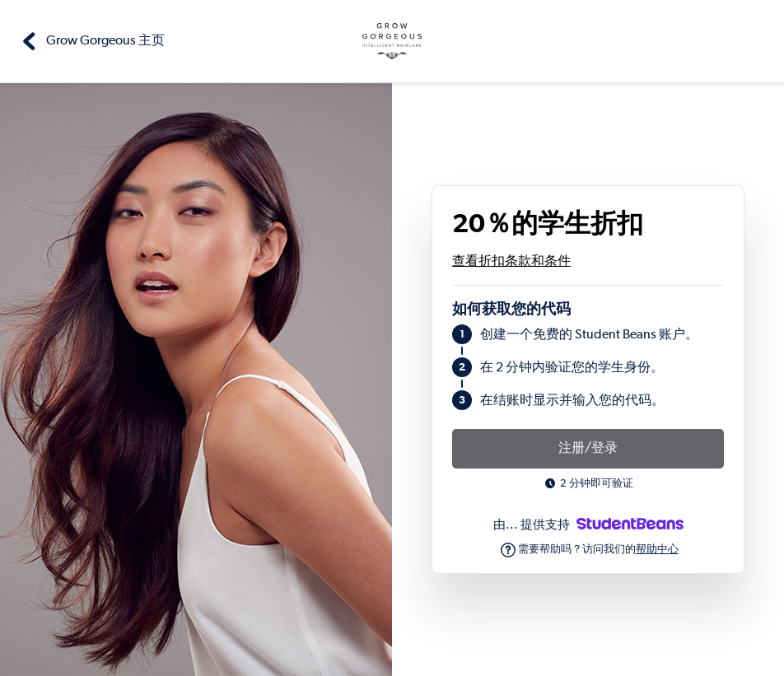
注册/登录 (588, 449)
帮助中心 (657, 550)
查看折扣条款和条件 (511, 262)
